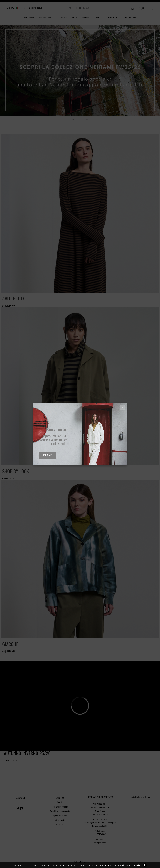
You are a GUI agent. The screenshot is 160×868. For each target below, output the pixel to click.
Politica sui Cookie (130, 867)
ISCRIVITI (48, 455)
